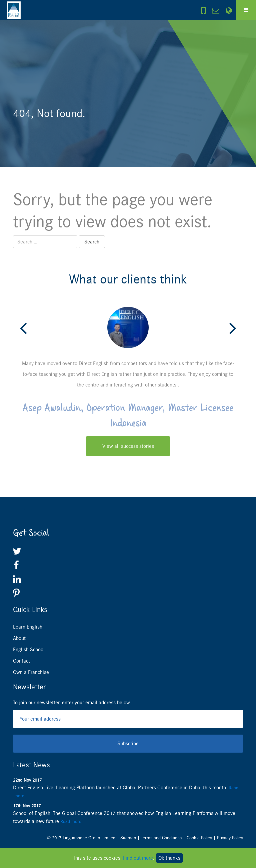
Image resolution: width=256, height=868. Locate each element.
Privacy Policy (230, 838)
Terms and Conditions (161, 838)
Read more (71, 821)
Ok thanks (169, 858)
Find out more (138, 858)
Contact (21, 661)
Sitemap (128, 838)
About (19, 638)
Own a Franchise (31, 672)
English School (29, 650)
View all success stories (128, 446)
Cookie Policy (199, 838)
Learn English (28, 627)
